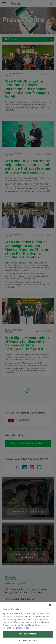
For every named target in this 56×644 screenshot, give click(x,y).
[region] (28, 623)
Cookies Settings (28, 640)
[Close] (50, 605)
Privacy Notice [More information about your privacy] (22, 628)
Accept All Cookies (28, 634)
